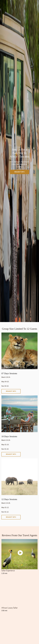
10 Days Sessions (9, 436)
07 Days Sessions (9, 373)
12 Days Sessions (9, 499)
